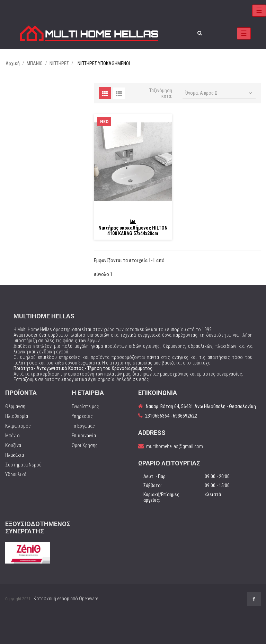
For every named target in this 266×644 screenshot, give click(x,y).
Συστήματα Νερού (23, 465)
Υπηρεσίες (82, 416)
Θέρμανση (15, 406)
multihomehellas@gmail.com (175, 446)
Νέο (104, 122)
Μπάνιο (12, 436)
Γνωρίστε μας (85, 406)
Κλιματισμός (18, 426)
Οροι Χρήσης (85, 445)
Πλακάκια (15, 455)
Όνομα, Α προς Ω (219, 93)
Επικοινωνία (84, 436)
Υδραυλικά (16, 474)
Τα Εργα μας (83, 426)
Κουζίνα (13, 445)
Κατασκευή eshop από (66, 599)
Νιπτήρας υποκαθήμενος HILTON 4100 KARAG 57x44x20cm (133, 231)
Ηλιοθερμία (17, 416)
